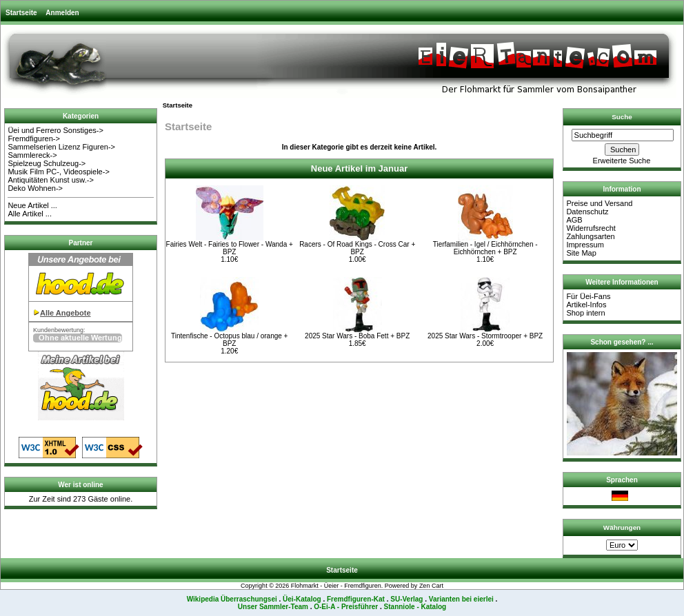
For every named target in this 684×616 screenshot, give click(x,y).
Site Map (581, 253)
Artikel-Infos (586, 305)
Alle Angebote (66, 313)
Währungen (622, 527)
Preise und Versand (599, 203)
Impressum (585, 245)
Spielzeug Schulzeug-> (47, 163)
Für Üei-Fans (588, 296)
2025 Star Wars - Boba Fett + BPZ (357, 336)
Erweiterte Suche (622, 161)
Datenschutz (587, 212)
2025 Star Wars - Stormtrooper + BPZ (485, 336)
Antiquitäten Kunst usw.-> (50, 180)
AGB (574, 220)
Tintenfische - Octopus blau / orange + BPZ (229, 340)
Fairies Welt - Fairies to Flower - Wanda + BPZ (230, 248)
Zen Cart (431, 586)
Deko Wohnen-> (35, 188)
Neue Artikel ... (32, 205)
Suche (622, 117)
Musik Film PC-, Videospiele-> (58, 172)
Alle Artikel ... (30, 214)
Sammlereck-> (32, 155)
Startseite (21, 13)
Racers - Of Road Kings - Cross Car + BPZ (357, 248)
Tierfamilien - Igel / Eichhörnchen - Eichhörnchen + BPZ (485, 248)
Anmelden (62, 13)
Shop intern (585, 313)
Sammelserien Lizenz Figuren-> (61, 147)
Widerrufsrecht (591, 228)
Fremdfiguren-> (34, 138)
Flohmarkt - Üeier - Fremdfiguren (336, 586)
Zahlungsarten (590, 236)
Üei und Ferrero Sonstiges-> (55, 130)
